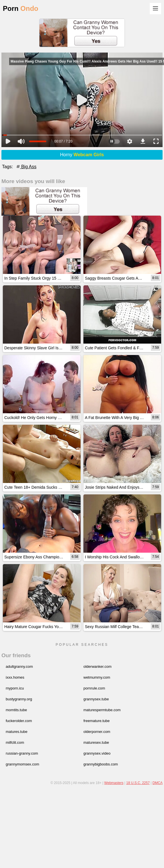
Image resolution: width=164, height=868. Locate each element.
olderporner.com (97, 732)
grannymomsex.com (22, 764)
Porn (21, 8)
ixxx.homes (15, 677)
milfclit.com (15, 742)
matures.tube (17, 732)
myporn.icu (15, 688)
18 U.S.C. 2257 (138, 783)
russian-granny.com (22, 753)
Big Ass (26, 167)
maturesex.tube (96, 742)
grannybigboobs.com (101, 764)
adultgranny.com (19, 666)
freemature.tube (97, 721)
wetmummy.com (97, 677)
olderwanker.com (97, 666)
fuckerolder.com (19, 721)
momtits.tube (16, 710)
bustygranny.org (19, 699)
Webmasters (114, 783)
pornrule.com (94, 688)
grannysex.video (97, 753)
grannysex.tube (96, 699)
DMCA (158, 783)
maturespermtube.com (102, 710)
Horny (82, 155)
